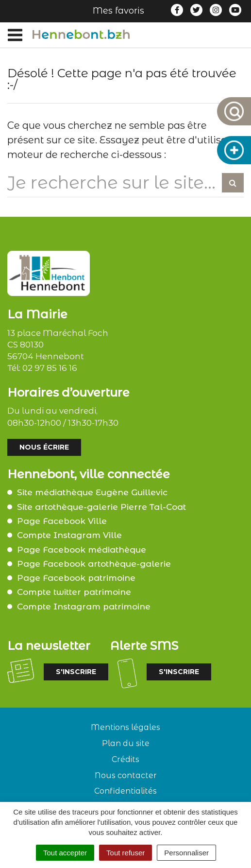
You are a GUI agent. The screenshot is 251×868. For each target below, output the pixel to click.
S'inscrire (76, 672)
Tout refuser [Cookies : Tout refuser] (125, 853)
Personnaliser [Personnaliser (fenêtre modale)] (186, 853)
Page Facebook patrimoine (76, 578)
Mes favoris (118, 11)
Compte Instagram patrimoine (84, 607)
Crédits (125, 759)
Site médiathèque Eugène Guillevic (92, 492)
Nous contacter (126, 775)
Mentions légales (125, 727)
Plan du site (126, 743)
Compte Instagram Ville (69, 535)
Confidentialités (125, 791)
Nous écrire (44, 447)
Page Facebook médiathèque (82, 550)
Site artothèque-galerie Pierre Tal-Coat (101, 507)
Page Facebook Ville (62, 521)
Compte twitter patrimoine (74, 592)
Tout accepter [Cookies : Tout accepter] (65, 853)
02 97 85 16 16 (50, 368)
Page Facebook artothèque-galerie (94, 564)
